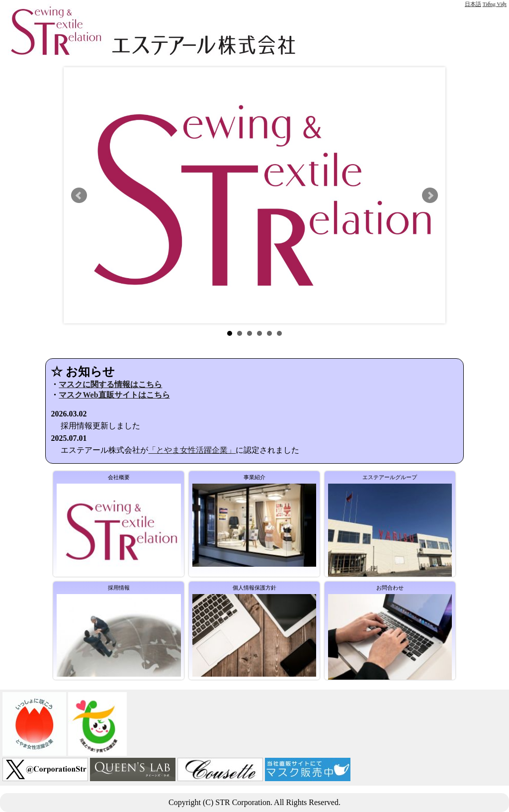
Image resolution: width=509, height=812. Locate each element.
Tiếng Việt (495, 4)
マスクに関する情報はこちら (110, 384)
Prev (79, 196)
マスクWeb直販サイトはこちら (114, 395)
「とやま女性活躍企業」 (192, 450)
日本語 (473, 4)
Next (430, 196)
